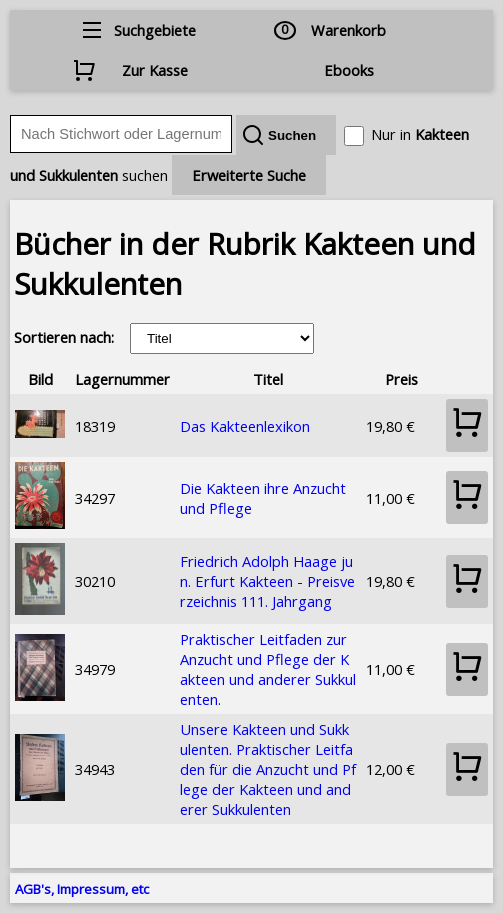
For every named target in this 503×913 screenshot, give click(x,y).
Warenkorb (348, 30)
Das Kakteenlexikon (245, 426)
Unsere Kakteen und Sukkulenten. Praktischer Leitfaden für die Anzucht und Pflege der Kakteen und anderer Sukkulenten (268, 769)
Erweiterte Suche (249, 175)
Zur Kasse (155, 70)
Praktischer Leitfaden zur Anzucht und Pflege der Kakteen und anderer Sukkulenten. (268, 669)
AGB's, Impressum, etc (82, 889)
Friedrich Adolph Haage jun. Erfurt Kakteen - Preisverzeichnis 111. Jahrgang (267, 581)
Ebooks (349, 70)
